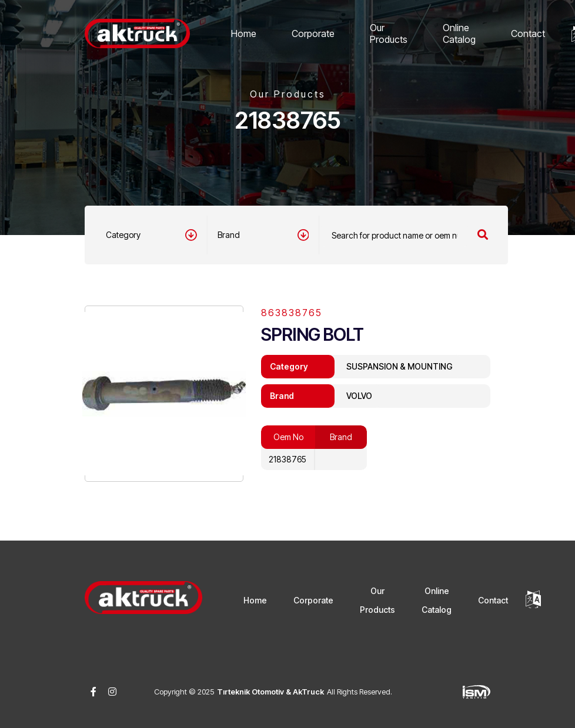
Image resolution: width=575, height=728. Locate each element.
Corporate (313, 33)
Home (244, 33)
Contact (528, 33)
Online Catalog (459, 33)
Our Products (389, 33)
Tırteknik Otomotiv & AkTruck (270, 692)
